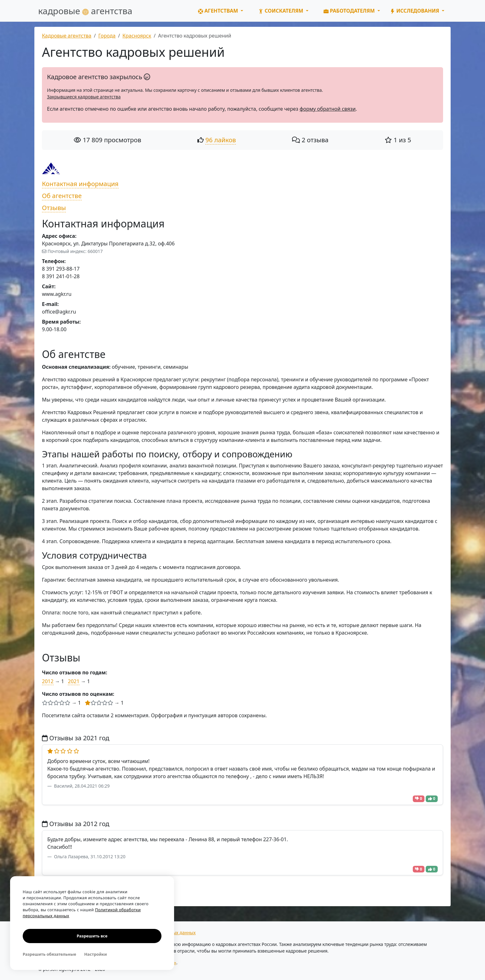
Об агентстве (62, 196)
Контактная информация (80, 184)
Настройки (96, 954)
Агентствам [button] (219, 11)
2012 (48, 681)
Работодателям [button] (350, 11)
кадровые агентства (85, 11)
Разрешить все (92, 936)
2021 (74, 681)
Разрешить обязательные (49, 954)
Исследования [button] (415, 11)
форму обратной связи (328, 109)
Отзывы (54, 208)
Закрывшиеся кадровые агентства (84, 97)
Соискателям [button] (281, 11)
